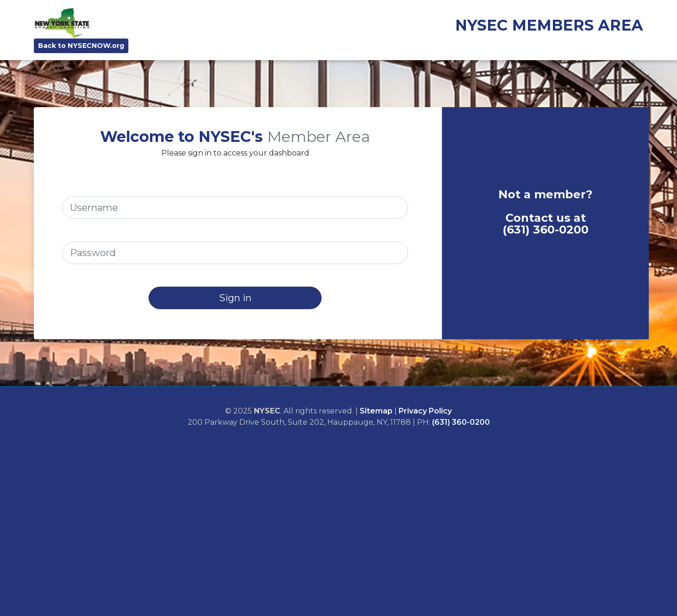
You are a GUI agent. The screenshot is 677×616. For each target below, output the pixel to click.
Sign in (235, 298)
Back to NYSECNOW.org (81, 46)
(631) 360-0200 (546, 230)
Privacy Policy (425, 411)
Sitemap (376, 411)
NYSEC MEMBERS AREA (549, 25)
